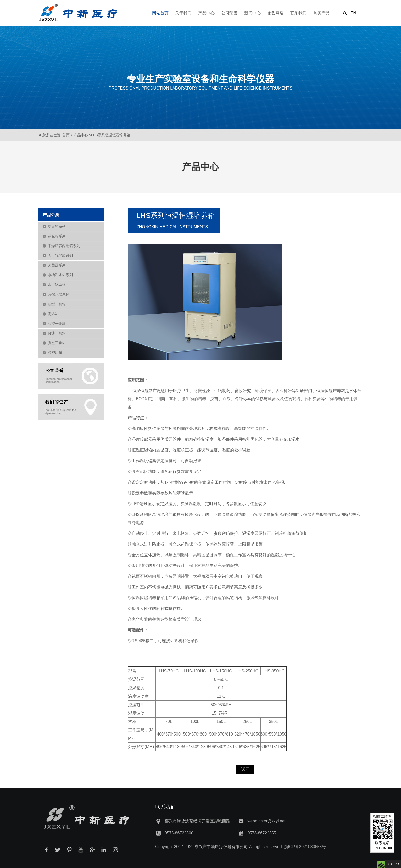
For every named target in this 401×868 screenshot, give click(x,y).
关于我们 (183, 13)
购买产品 (321, 13)
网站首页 (160, 13)
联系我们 (298, 13)
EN (353, 13)
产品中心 (206, 13)
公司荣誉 (229, 13)
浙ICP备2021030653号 (305, 847)
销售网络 (275, 13)
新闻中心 (252, 13)
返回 (245, 769)
